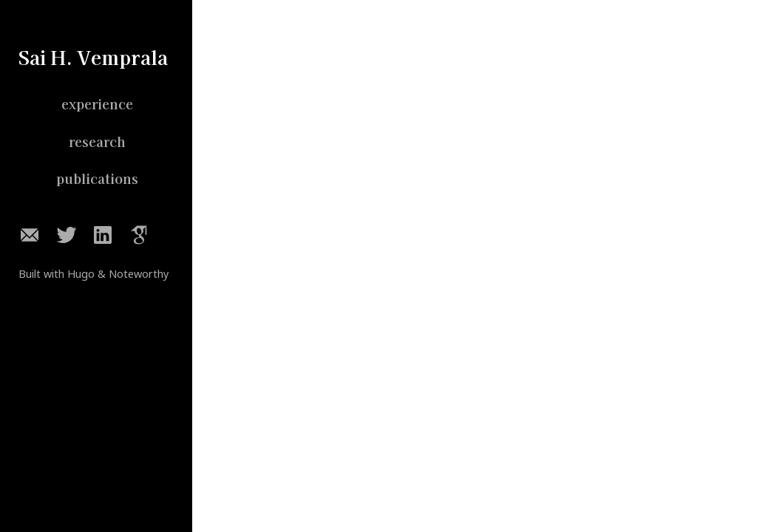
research (97, 142)
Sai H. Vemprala (93, 57)
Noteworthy (139, 274)
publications (97, 179)
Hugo (81, 274)
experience (97, 104)
